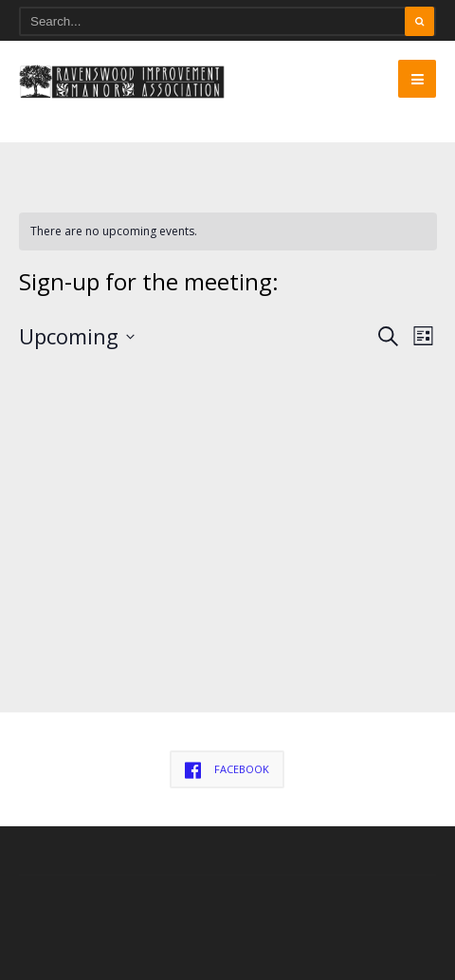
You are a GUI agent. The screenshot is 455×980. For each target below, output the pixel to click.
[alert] (228, 232)
